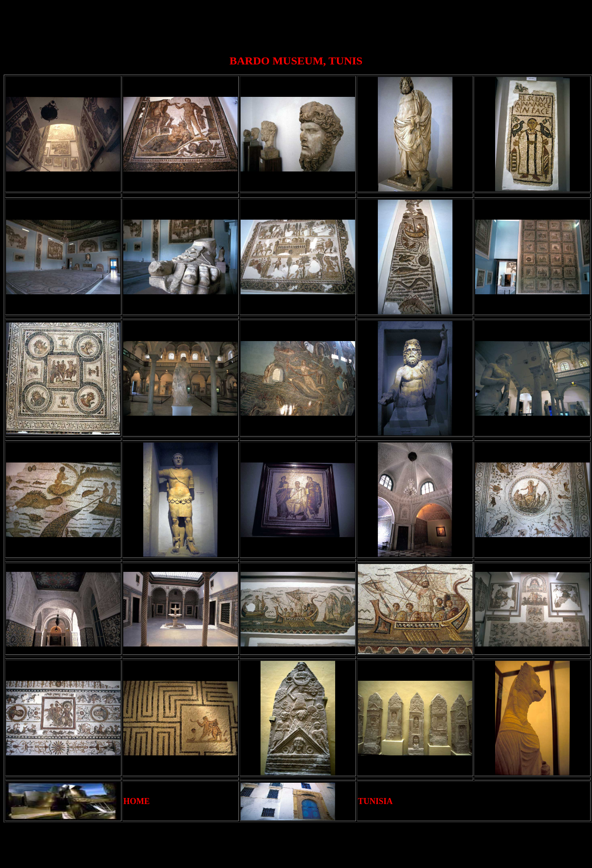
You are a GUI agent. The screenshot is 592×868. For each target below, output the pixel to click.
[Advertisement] (298, 25)
